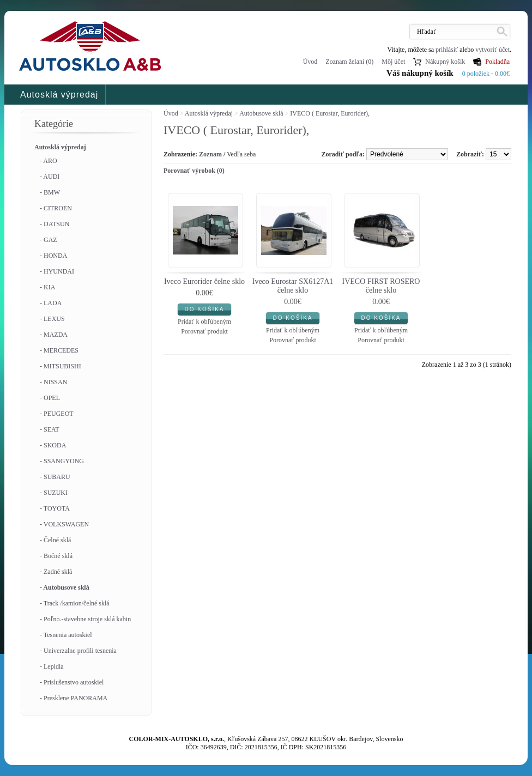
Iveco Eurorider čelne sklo (204, 281)
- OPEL (50, 398)
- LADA (51, 303)
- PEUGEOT (57, 414)
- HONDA (53, 256)
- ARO (49, 161)
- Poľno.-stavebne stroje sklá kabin (85, 619)
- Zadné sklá (56, 572)
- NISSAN (53, 382)
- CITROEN (56, 208)
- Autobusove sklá (65, 587)
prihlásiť (447, 50)
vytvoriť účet (492, 50)
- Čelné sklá (55, 540)
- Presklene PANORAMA (74, 698)
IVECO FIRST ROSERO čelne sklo (381, 286)
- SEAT (50, 429)
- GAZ (49, 240)
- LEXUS (52, 319)
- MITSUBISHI (61, 366)
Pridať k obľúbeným (204, 322)
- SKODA (53, 445)
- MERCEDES (59, 350)
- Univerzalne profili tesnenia (78, 651)
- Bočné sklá (56, 556)
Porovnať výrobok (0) (194, 171)
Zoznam (210, 154)
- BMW (50, 192)
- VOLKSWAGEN (64, 524)
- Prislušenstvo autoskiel (72, 682)
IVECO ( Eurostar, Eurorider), (330, 113)
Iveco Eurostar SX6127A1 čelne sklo (293, 286)
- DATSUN (55, 224)
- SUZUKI (54, 493)
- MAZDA (54, 335)
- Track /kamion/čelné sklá (75, 603)
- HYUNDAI (57, 271)
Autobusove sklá (261, 113)
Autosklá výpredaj (59, 95)
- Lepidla (52, 666)
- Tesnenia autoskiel (66, 635)
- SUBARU (55, 477)
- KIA (47, 287)
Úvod (310, 62)
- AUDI (50, 177)
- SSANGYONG (62, 461)
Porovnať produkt (204, 331)
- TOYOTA (55, 508)
